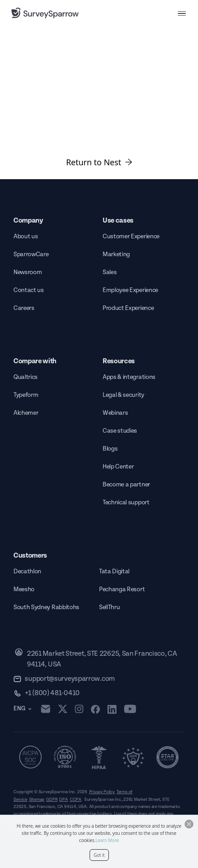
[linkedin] (112, 709)
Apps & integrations (129, 377)
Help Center (118, 467)
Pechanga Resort (122, 589)
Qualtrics (26, 377)
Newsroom (28, 272)
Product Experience (128, 308)
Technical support (126, 503)
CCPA (76, 799)
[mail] (45, 709)
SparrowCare (31, 254)
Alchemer (26, 413)
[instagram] (79, 709)
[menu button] (182, 13)
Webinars (115, 413)
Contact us (29, 290)
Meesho (24, 589)
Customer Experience (131, 236)
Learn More (107, 840)
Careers (24, 308)
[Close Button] (189, 824)
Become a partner (126, 485)
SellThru (109, 607)
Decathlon (27, 572)
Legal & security (123, 395)
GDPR (52, 799)
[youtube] (130, 709)
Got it (99, 855)
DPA (63, 799)
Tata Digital (114, 572)
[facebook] (95, 709)
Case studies (120, 431)
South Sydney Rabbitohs (46, 607)
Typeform (26, 395)
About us (26, 236)
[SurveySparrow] (45, 13)
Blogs (110, 449)
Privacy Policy (102, 792)
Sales (110, 272)
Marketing (116, 254)
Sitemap (37, 799)
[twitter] (63, 709)
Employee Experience (130, 290)
